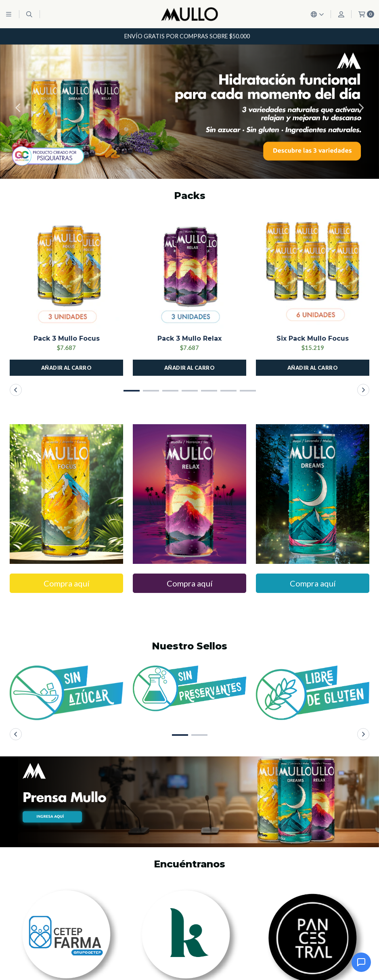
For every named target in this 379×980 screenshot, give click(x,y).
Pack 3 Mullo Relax (189, 338)
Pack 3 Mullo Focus (67, 338)
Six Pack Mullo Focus (313, 338)
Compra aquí (67, 583)
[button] (18, 108)
